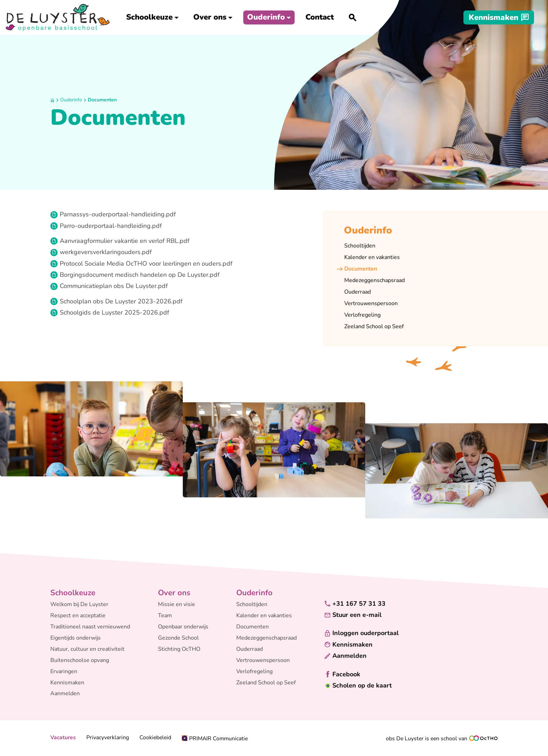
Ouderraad (250, 649)
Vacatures (63, 738)
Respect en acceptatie (78, 615)
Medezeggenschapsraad (266, 638)
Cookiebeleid (155, 738)
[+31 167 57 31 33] (355, 604)
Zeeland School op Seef (266, 683)
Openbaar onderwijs (183, 627)
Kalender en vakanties (264, 615)
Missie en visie (176, 604)
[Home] (52, 100)
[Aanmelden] (346, 656)
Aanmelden (65, 693)
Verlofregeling (254, 671)
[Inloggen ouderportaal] (362, 633)
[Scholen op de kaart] (358, 686)
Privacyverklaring (108, 738)
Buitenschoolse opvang (80, 660)
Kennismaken (67, 683)
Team (165, 615)
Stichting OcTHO (179, 649)
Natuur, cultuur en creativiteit (87, 649)
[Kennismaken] (499, 17)
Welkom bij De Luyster (79, 604)
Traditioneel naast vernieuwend (90, 627)
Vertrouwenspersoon (263, 660)
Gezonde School (178, 638)
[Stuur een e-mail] (353, 615)
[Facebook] (342, 674)
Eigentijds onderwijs (75, 638)
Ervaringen (64, 671)
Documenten (102, 100)
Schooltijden (252, 604)
